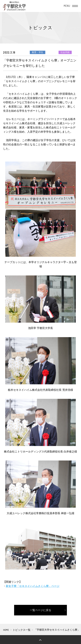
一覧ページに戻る (40, 610)
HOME (6, 630)
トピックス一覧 (22, 630)
